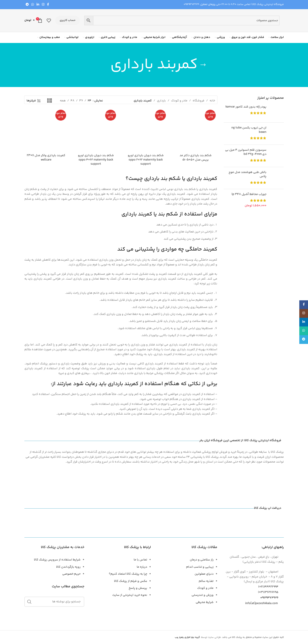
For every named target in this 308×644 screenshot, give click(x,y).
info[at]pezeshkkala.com (261, 603)
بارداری (161, 101)
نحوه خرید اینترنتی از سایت (130, 595)
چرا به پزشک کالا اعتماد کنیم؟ (128, 574)
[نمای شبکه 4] (50, 101)
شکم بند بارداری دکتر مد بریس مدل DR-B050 (196, 158)
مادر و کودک (179, 101)
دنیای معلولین (204, 574)
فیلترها (31, 101)
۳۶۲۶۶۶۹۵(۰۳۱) (271, 592)
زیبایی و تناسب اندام (200, 567)
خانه (212, 101)
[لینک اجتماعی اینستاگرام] (43, 5)
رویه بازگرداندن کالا (68, 567)
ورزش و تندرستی (203, 595)
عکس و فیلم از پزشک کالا (131, 581)
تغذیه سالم (206, 581)
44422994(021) (271, 587)
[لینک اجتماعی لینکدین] (38, 5)
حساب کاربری (68, 20)
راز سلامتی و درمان (202, 560)
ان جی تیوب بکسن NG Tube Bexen (249, 130)
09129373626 (191, 4)
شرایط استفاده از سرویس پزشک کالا (57, 560)
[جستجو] (54, 602)
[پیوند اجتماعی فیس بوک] (48, 5)
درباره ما (142, 567)
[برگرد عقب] (203, 65)
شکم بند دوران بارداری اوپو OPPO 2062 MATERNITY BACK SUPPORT (146, 160)
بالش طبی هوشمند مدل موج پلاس (247, 175)
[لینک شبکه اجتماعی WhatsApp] (33, 5)
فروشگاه (199, 101)
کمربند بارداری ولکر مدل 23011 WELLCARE (46, 158)
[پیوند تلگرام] (27, 5)
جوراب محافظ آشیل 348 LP (249, 195)
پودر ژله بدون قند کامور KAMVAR (246, 107)
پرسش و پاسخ (138, 588)
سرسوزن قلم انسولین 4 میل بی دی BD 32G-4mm (246, 152)
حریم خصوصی (71, 574)
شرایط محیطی (205, 602)
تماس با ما (140, 560)
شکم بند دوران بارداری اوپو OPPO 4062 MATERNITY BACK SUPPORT (96, 160)
